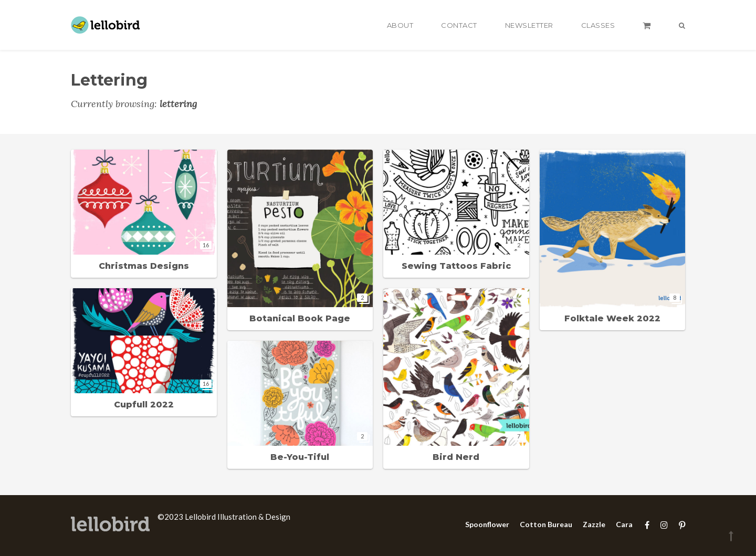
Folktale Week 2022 (612, 318)
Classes (598, 25)
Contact (459, 25)
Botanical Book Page (300, 318)
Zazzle (594, 524)
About (400, 25)
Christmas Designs (144, 266)
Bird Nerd (456, 457)
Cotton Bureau (546, 524)
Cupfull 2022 (144, 405)
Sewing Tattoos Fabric (456, 266)
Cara (624, 524)
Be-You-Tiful (300, 457)
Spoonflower (487, 524)
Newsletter (529, 25)
